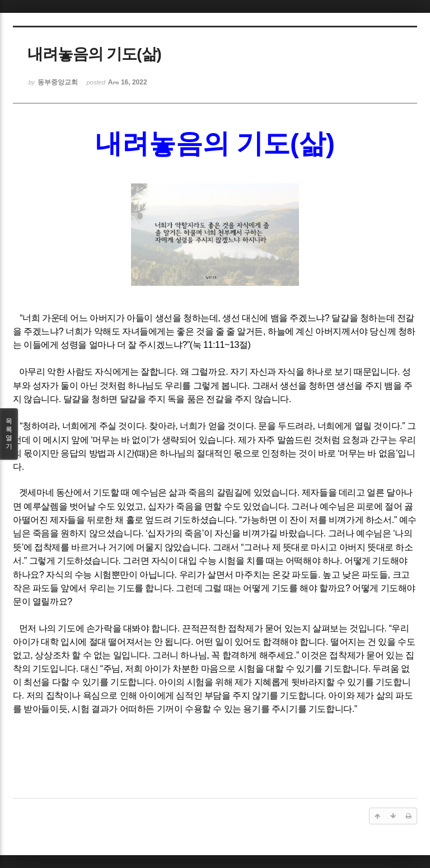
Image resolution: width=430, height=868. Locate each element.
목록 (9, 434)
